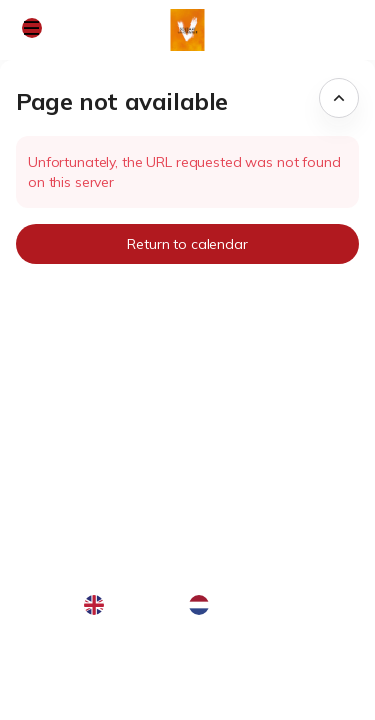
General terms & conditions (112, 666)
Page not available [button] (122, 101)
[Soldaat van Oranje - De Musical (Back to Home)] (187, 30)
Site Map (52, 644)
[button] (32, 28)
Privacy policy (68, 689)
